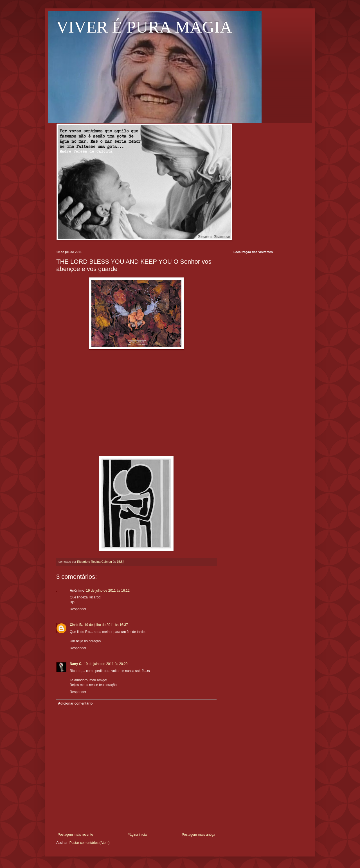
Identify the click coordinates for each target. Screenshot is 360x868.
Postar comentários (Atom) (90, 843)
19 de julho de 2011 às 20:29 (106, 664)
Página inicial (137, 835)
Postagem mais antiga (198, 835)
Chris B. (76, 625)
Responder (78, 609)
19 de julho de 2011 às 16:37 (106, 625)
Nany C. (76, 664)
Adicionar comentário (75, 703)
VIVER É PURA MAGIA (144, 27)
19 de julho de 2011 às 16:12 (108, 591)
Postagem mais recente (75, 835)
